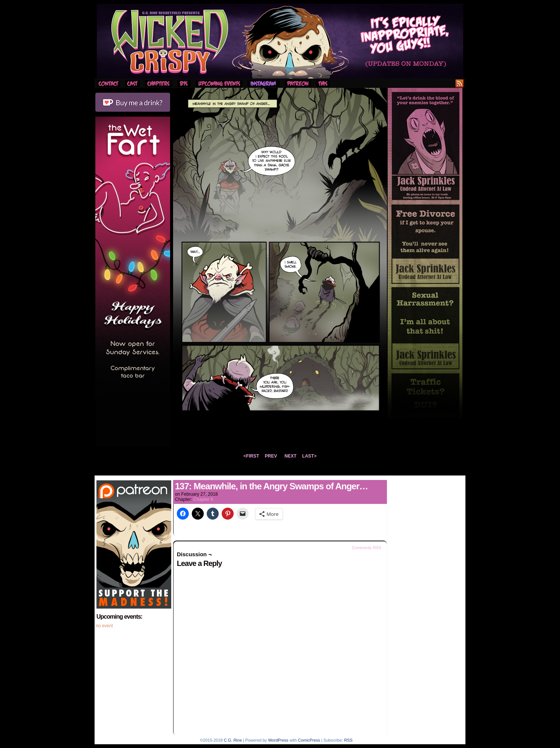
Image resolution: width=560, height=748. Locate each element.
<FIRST (251, 456)
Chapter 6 (203, 499)
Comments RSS (367, 548)
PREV (271, 456)
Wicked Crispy (280, 41)
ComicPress (309, 740)
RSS (460, 83)
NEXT (290, 456)
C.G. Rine (233, 740)
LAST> (309, 456)
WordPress (278, 740)
